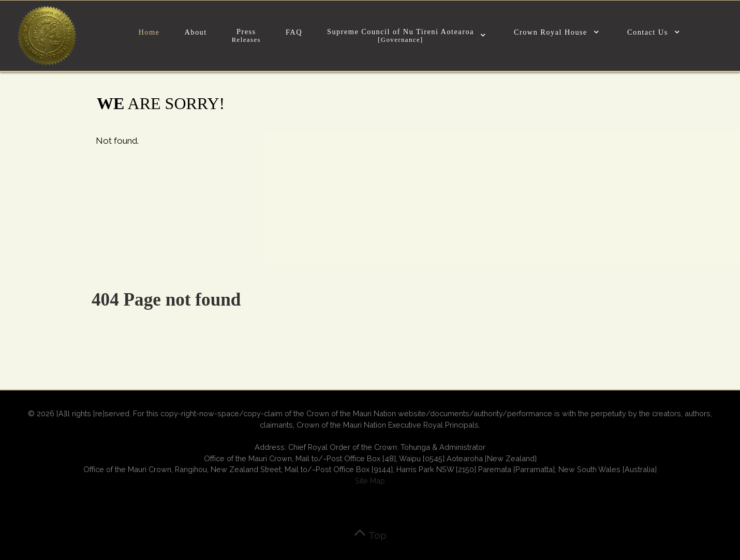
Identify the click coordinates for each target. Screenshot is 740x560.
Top (370, 535)
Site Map (370, 481)
